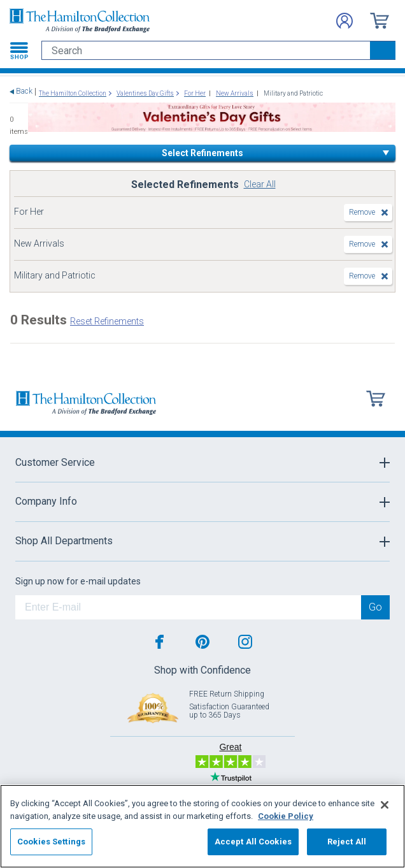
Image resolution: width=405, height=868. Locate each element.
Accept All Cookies (253, 842)
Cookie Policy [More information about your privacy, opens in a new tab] (286, 816)
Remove (362, 212)
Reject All (347, 842)
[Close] (385, 805)
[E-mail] (188, 607)
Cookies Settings (51, 842)
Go (375, 607)
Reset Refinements (107, 321)
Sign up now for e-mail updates (78, 581)
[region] (202, 826)
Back (24, 91)
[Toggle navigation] (19, 50)
